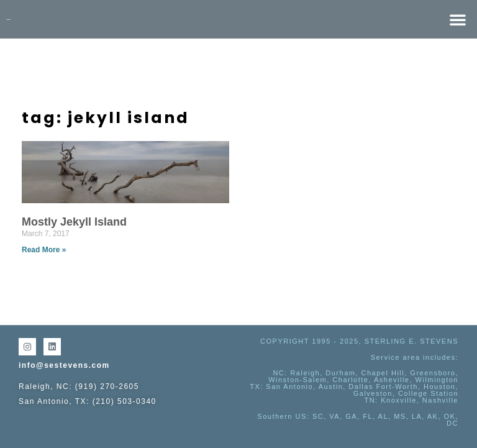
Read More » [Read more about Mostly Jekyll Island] (44, 250)
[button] (458, 19)
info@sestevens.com (64, 365)
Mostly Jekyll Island (74, 222)
